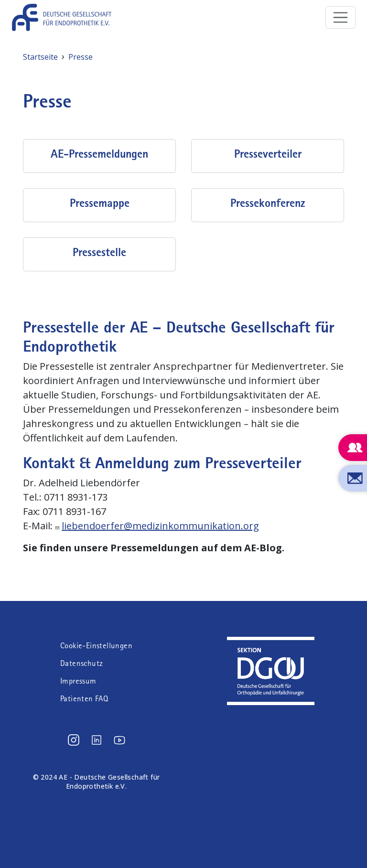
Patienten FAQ (84, 699)
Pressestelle (99, 252)
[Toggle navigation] (341, 18)
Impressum (78, 681)
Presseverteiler (268, 154)
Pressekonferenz (268, 203)
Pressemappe (100, 203)
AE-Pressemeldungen (99, 154)
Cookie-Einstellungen (96, 646)
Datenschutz (81, 663)
